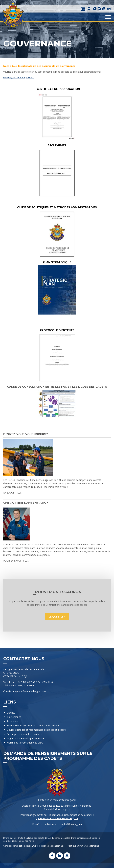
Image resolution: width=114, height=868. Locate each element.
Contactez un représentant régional (57, 800)
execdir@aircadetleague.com (19, 77)
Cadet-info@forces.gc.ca (57, 809)
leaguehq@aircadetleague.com (29, 691)
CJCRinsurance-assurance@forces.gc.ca (57, 818)
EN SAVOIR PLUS (12, 493)
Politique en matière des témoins (83, 846)
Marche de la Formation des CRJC (25, 743)
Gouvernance (14, 717)
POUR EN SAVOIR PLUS (16, 561)
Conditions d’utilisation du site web (20, 846)
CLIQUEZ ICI (56, 617)
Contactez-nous (26, 841)
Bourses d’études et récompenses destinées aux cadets (37, 730)
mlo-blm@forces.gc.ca (70, 824)
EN (109, 9)
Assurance (12, 721)
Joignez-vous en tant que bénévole (25, 738)
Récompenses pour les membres (24, 734)
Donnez (11, 713)
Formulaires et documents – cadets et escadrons (33, 725)
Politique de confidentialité (52, 846)
